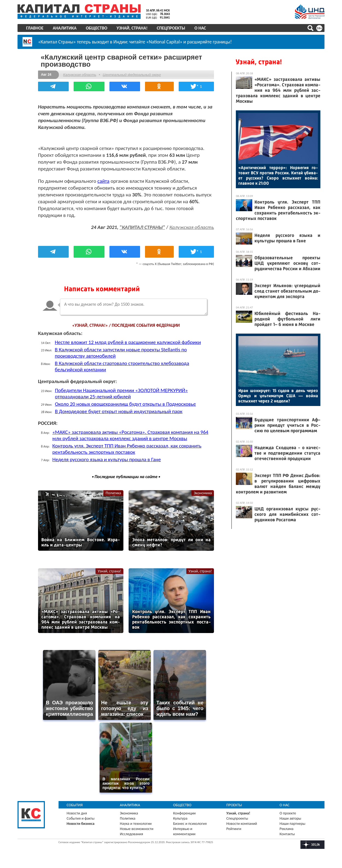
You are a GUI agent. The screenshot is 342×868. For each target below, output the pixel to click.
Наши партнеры (292, 823)
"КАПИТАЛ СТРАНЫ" (142, 227)
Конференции (185, 812)
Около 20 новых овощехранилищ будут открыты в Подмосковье (126, 404)
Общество (97, 28)
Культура (180, 818)
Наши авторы (290, 818)
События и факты (81, 818)
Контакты (287, 833)
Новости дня (77, 812)
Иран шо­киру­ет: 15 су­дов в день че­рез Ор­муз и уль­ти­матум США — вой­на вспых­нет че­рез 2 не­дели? (278, 396)
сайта (104, 181)
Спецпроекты (172, 28)
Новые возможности (137, 828)
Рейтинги (234, 828)
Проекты (234, 804)
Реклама (286, 828)
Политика (113, 493)
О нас (201, 28)
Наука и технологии (136, 823)
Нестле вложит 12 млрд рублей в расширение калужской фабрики (128, 342)
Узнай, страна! (132, 28)
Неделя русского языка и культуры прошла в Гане (107, 459)
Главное (35, 28)
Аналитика (65, 28)
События (75, 804)
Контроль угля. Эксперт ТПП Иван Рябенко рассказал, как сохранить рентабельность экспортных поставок (128, 449)
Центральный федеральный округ (132, 74)
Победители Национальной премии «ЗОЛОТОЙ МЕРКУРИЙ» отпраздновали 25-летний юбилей (122, 393)
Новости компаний (242, 823)
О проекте (288, 812)
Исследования (132, 833)
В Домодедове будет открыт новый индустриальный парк (119, 411)
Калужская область (80, 74)
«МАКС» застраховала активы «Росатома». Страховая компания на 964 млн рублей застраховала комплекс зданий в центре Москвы (131, 435)
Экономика (202, 493)
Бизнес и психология (190, 823)
